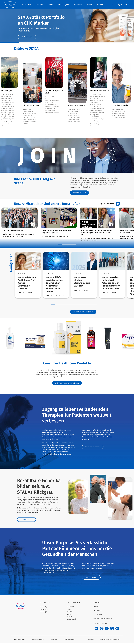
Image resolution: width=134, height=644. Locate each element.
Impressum (54, 640)
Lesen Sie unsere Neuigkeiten (83, 312)
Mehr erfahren (28, 37)
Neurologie (44, 613)
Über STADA (27, 5)
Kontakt (96, 608)
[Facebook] (107, 630)
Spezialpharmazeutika (93, 448)
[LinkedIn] (96, 630)
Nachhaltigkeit (63, 5)
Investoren (78, 5)
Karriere (100, 5)
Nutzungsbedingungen (20, 640)
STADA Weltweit (72, 620)
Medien (89, 5)
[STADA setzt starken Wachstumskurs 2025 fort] (84, 261)
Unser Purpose (92, 578)
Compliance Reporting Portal (103, 620)
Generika (27, 521)
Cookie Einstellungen (69, 640)
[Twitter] (112, 630)
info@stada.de (98, 612)
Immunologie (44, 608)
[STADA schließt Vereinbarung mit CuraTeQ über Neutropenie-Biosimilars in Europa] (56, 261)
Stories (50, 5)
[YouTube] (117, 630)
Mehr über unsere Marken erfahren (67, 384)
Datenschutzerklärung (38, 640)
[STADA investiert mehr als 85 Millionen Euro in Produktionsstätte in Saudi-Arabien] (112, 261)
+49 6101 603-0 (98, 615)
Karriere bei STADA (80, 193)
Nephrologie (44, 611)
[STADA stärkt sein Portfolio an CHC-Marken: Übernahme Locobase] (28, 261)
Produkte (39, 5)
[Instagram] (102, 630)
